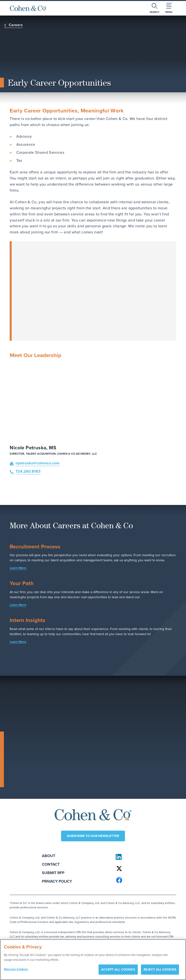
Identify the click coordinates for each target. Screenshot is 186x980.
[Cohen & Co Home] (28, 8)
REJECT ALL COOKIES (160, 969)
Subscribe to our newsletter (93, 836)
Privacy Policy (62, 882)
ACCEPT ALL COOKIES (118, 969)
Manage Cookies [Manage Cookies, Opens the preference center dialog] (16, 969)
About (54, 856)
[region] (93, 960)
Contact (56, 865)
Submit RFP (58, 873)
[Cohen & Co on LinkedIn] (144, 857)
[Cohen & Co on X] (144, 869)
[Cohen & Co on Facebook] (144, 880)
